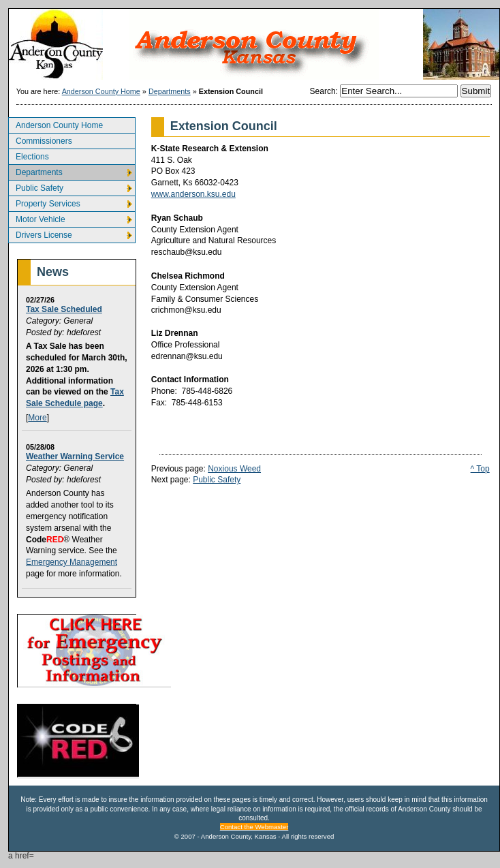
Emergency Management (72, 562)
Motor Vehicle (37, 218)
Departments (170, 91)
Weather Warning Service (75, 456)
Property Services (44, 202)
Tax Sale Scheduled (64, 309)
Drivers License (40, 233)
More (37, 418)
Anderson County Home (101, 91)
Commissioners (40, 139)
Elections (29, 155)
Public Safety (36, 186)
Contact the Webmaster (254, 827)
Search (323, 91)
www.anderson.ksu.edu (193, 194)
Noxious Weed (234, 469)
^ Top (480, 469)
